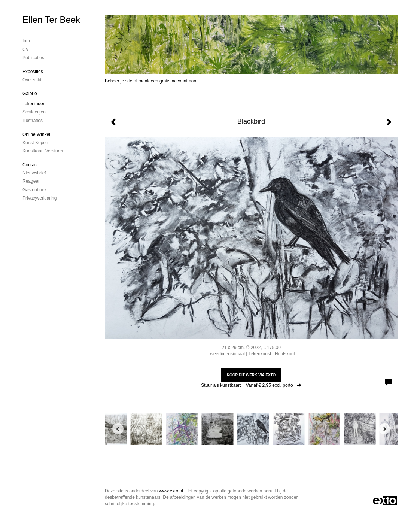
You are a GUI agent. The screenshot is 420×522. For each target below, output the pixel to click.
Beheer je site (118, 81)
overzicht (32, 80)
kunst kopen (35, 143)
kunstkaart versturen (43, 151)
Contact (30, 165)
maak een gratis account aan (167, 81)
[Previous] (118, 429)
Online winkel (36, 134)
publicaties (33, 58)
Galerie (30, 94)
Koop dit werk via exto (251, 375)
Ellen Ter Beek (51, 20)
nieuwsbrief (34, 173)
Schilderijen (34, 112)
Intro (27, 41)
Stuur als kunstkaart (251, 385)
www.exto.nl (171, 491)
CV (26, 49)
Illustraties (33, 121)
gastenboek (35, 190)
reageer (31, 181)
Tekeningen (34, 104)
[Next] (384, 429)
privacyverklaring (39, 198)
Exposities (33, 72)
